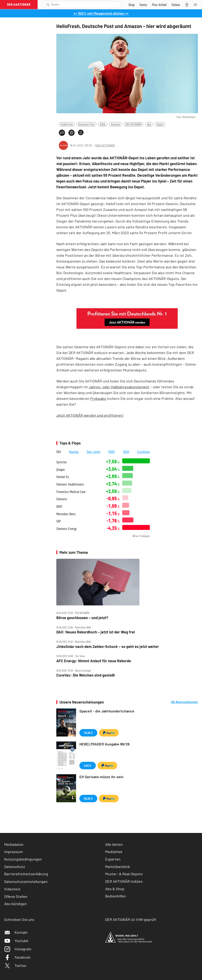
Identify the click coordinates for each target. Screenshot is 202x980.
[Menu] (197, 5)
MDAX (112, 452)
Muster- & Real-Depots (124, 874)
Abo (149, 124)
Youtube (16, 941)
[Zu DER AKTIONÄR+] (159, 5)
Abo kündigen (15, 904)
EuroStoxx (143, 452)
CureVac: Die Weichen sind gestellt (86, 675)
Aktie (103, 124)
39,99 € (88, 733)
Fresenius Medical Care (71, 492)
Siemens (62, 499)
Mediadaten (14, 844)
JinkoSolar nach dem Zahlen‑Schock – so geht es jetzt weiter (108, 647)
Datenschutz (15, 867)
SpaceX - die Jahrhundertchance (107, 711)
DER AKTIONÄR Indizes (124, 881)
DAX (59, 452)
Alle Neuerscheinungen (184, 702)
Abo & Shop (115, 889)
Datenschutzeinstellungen (26, 881)
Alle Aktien (114, 844)
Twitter (15, 965)
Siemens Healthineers (70, 484)
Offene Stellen (16, 896)
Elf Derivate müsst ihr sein (101, 777)
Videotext (12, 889)
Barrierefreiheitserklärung (26, 874)
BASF (59, 506)
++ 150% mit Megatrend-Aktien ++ (101, 13)
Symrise (61, 462)
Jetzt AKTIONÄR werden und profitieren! (90, 415)
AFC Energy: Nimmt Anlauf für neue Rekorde (94, 661)
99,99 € (88, 798)
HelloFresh (67, 124)
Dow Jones (94, 452)
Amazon (116, 124)
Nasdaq (74, 452)
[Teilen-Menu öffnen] (62, 133)
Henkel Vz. (63, 477)
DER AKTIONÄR (134, 124)
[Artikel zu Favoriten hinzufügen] (81, 132)
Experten (113, 859)
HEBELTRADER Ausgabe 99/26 (105, 744)
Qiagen (61, 469)
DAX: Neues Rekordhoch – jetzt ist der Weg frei (96, 632)
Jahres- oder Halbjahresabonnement (119, 387)
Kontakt (16, 932)
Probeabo (98, 398)
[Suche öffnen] (48, 5)
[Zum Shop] (132, 5)
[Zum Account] (143, 5)
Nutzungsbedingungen (23, 859)
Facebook (17, 957)
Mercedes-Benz (66, 514)
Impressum (14, 852)
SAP (59, 521)
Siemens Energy (67, 529)
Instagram (18, 949)
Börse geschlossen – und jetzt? (82, 618)
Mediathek (114, 852)
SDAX (126, 452)
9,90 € (88, 765)
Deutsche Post (86, 124)
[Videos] (176, 5)
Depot (160, 124)
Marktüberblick (118, 867)
